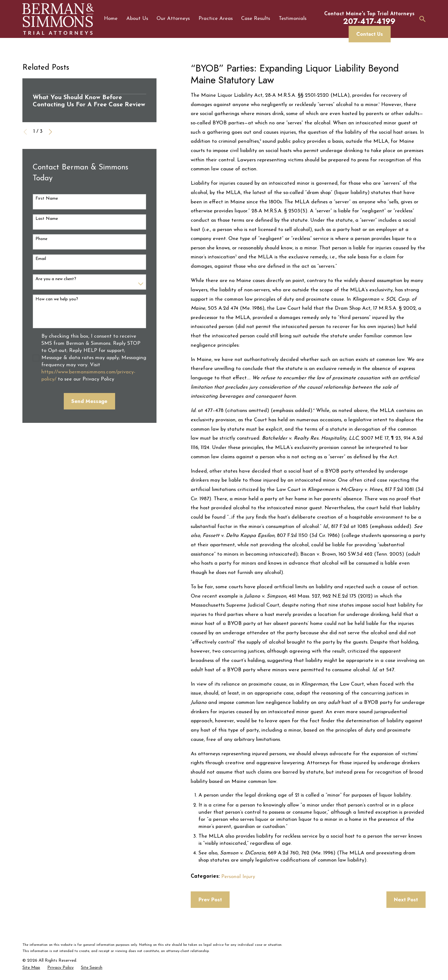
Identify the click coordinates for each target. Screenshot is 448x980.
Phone (41, 239)
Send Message (89, 401)
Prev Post (210, 899)
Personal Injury (238, 877)
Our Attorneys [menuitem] (173, 19)
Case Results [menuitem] (256, 19)
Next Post (406, 899)
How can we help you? (57, 299)
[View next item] (50, 132)
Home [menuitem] (111, 19)
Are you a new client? (56, 279)
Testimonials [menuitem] (293, 19)
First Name (47, 199)
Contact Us (370, 34)
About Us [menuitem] (137, 19)
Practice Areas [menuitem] (216, 19)
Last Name (47, 219)
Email (41, 259)
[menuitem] (31, 968)
